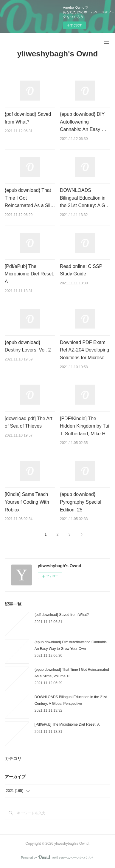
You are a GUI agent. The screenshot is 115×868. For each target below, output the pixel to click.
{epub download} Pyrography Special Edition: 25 (81, 502)
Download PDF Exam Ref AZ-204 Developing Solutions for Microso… (84, 350)
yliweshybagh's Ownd (58, 54)
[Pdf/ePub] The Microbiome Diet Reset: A (29, 274)
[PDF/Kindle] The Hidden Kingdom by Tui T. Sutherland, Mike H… (85, 426)
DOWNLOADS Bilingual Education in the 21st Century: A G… (85, 198)
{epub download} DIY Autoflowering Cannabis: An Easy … (83, 122)
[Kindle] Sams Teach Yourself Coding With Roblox (27, 502)
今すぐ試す (74, 25)
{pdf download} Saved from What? (62, 615)
